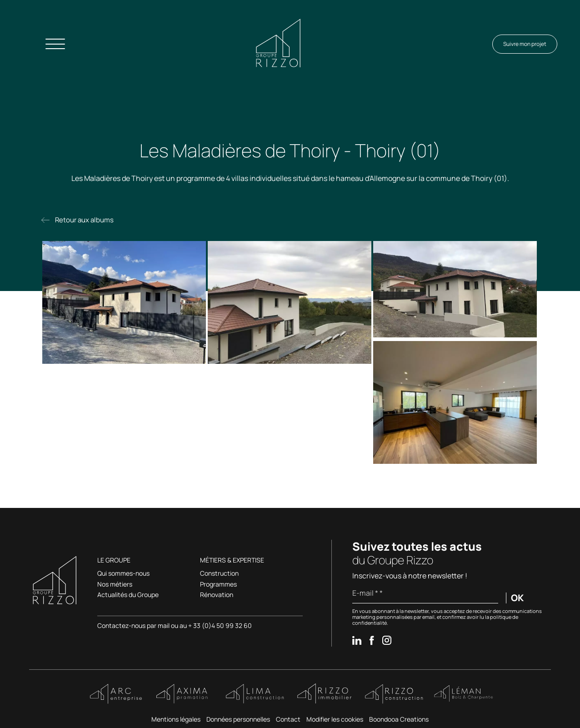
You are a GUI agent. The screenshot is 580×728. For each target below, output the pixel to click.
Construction (219, 574)
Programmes (218, 585)
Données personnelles (238, 719)
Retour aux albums (84, 220)
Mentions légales (176, 719)
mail (164, 625)
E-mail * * (367, 593)
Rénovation (217, 595)
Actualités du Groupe (128, 595)
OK (517, 598)
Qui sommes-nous (123, 574)
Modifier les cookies (335, 719)
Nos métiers (115, 585)
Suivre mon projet (525, 44)
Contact (288, 719)
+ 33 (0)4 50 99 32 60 (220, 625)
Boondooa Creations (399, 719)
